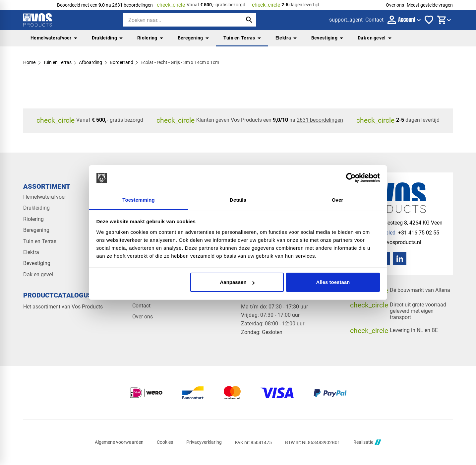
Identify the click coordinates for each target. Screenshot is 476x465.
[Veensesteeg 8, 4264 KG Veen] (401, 223)
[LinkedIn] (400, 259)
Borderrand (121, 62)
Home (29, 62)
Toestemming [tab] (139, 200)
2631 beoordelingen (132, 5)
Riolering (150, 38)
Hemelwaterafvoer (54, 38)
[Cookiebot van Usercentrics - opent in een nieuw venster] (351, 178)
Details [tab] (238, 200)
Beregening (193, 38)
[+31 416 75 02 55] (400, 233)
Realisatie (367, 442)
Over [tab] (338, 200)
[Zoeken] (177, 20)
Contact (141, 306)
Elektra (286, 38)
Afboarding (90, 62)
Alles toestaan (333, 282)
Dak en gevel (375, 38)
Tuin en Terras (242, 38)
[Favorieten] (429, 20)
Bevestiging (327, 38)
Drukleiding (107, 38)
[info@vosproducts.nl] (391, 242)
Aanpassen (237, 282)
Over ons (395, 5)
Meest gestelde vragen (430, 5)
